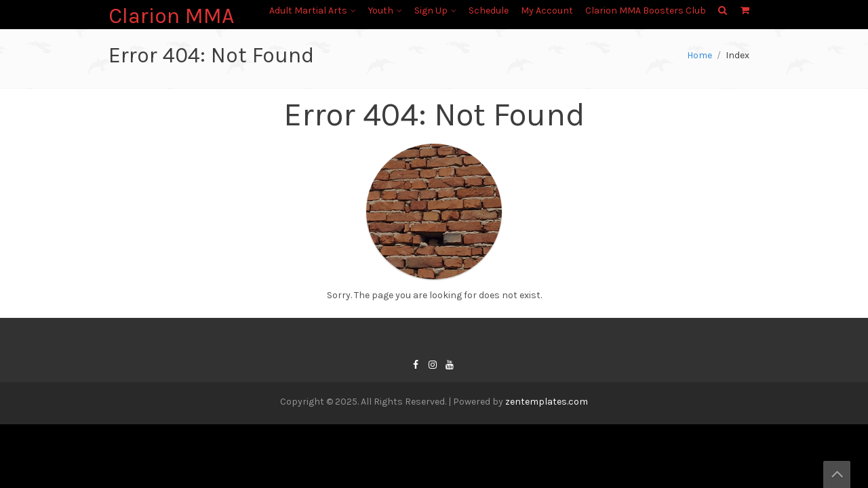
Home (699, 55)
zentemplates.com (547, 402)
